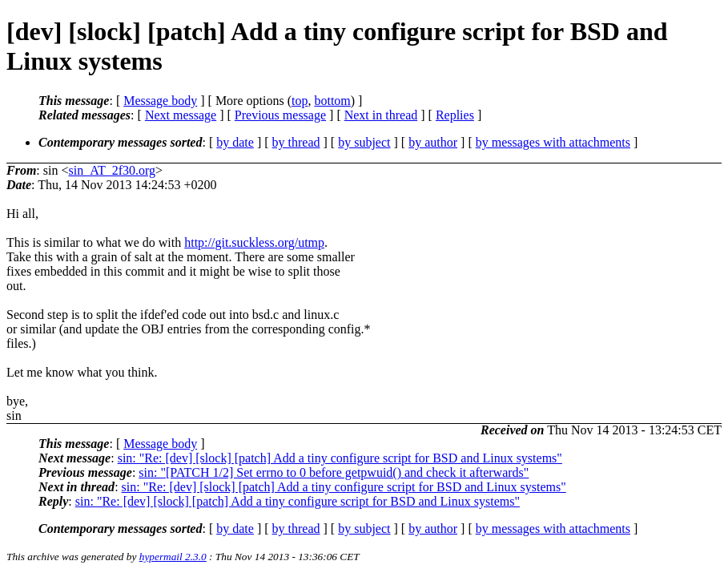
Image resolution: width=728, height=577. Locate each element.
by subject (364, 142)
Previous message (280, 115)
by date (235, 142)
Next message (181, 115)
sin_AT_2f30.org (112, 170)
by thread (296, 142)
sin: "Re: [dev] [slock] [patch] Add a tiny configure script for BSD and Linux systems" (340, 458)
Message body (160, 101)
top (300, 101)
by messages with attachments (553, 142)
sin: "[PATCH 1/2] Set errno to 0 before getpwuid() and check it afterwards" (334, 472)
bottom (332, 101)
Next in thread (381, 115)
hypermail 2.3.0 (173, 557)
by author (433, 142)
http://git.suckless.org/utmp (254, 242)
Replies (455, 115)
